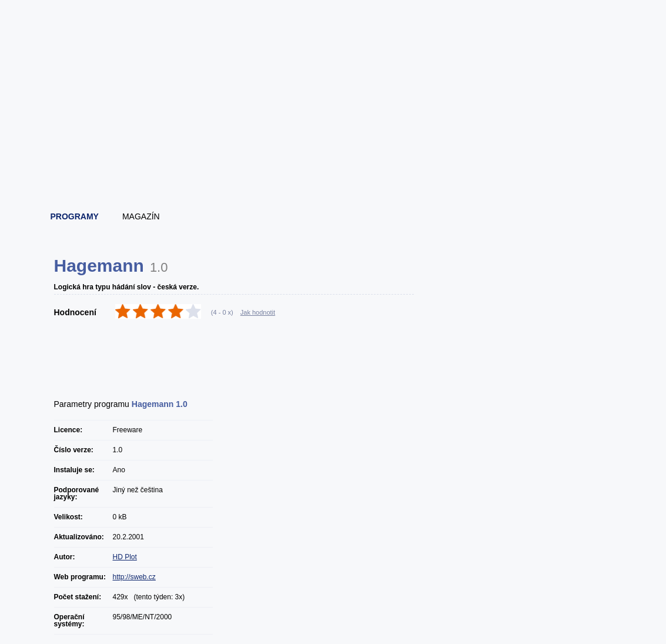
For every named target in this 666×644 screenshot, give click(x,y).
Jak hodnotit (258, 312)
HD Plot (125, 557)
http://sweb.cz (134, 577)
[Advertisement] (334, 171)
